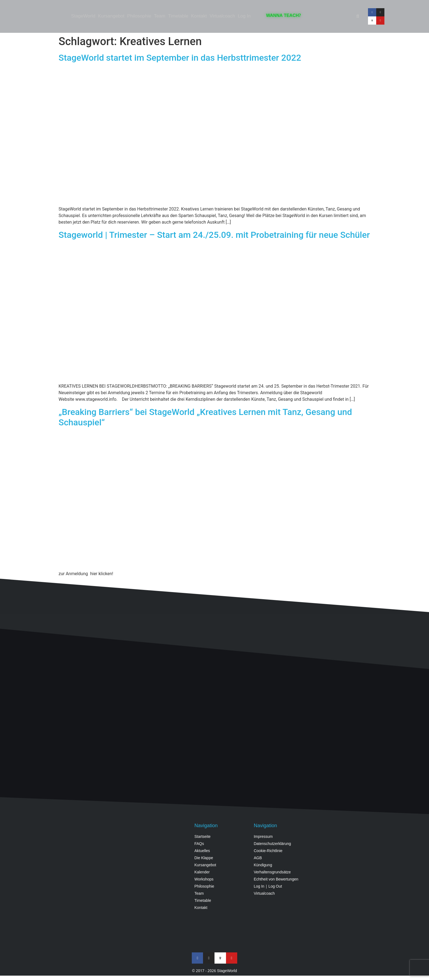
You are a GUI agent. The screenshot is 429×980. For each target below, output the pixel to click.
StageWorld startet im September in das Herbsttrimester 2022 (180, 58)
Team (160, 16)
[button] (358, 16)
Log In (244, 16)
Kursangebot (111, 16)
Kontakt (199, 16)
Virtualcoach (222, 16)
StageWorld (83, 16)
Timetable (178, 16)
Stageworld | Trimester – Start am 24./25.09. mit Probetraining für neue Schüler (214, 235)
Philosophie (139, 16)
